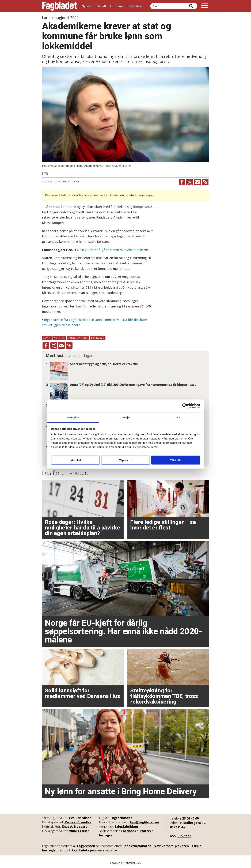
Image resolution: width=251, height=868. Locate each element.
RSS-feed (184, 836)
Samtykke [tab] (73, 417)
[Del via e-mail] (197, 182)
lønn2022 (98, 338)
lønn (47, 338)
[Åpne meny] (205, 6)
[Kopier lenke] (205, 182)
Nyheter (87, 6)
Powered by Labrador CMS (125, 863)
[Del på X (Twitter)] (190, 182)
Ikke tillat (75, 460)
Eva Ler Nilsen (80, 818)
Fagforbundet (121, 818)
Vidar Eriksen (79, 831)
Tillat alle (176, 460)
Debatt (101, 6)
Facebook (129, 831)
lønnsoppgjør (78, 338)
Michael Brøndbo (78, 822)
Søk (150, 3)
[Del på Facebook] (182, 182)
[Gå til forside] (60, 6)
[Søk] (191, 6)
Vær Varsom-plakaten (172, 846)
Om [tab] (178, 417)
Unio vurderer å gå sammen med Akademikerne (113, 250)
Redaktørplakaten (137, 846)
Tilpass (126, 460)
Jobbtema (117, 6)
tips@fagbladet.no (144, 822)
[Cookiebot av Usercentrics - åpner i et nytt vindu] (185, 406)
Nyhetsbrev (135, 6)
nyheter (59, 338)
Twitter (145, 831)
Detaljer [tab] (125, 417)
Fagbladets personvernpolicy (94, 850)
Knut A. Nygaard (75, 826)
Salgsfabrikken (126, 826)
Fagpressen (86, 846)
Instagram (107, 835)
